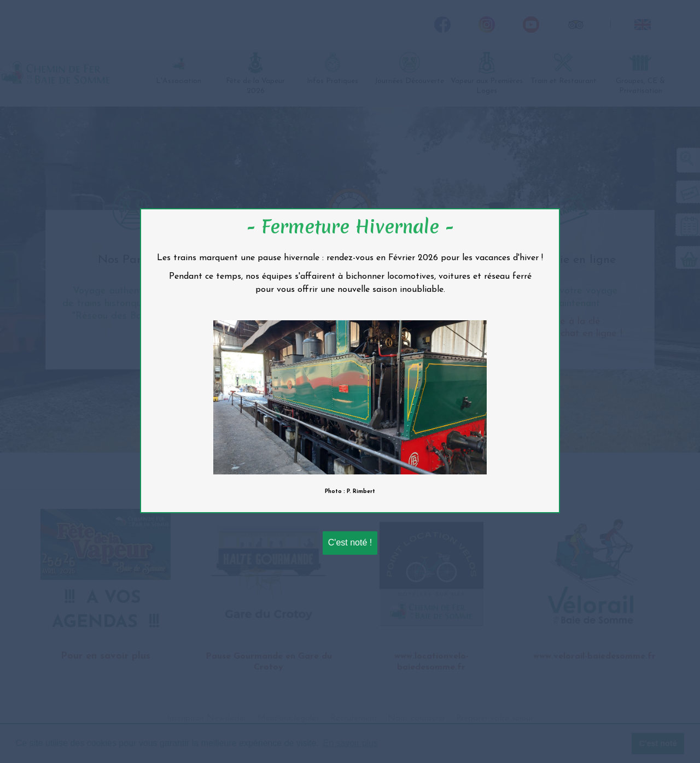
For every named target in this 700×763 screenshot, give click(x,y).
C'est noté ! (350, 542)
